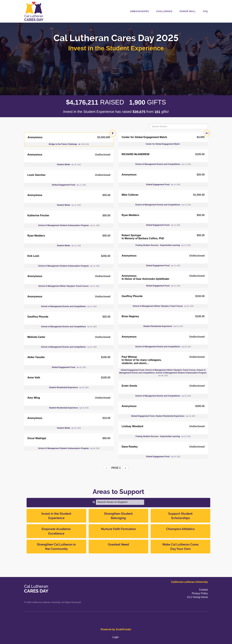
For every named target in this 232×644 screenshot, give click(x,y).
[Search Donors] (179, 126)
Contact (203, 590)
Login (116, 637)
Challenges (164, 11)
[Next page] (126, 468)
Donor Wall (188, 11)
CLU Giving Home (197, 597)
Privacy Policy (200, 593)
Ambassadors (140, 11)
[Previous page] (106, 468)
